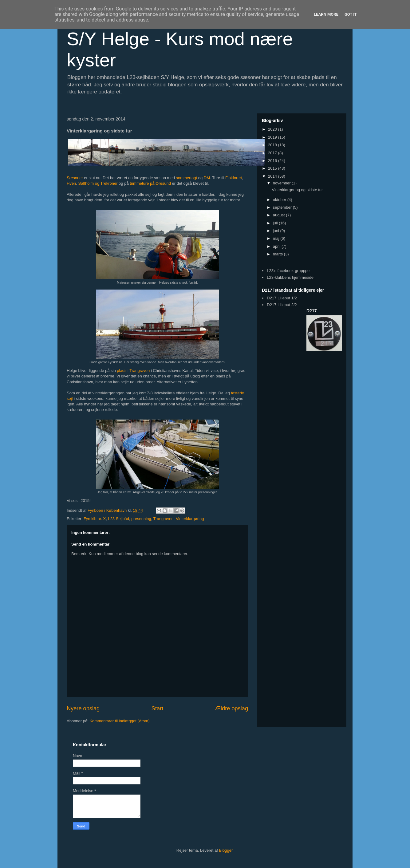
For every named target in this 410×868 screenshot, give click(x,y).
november (282, 183)
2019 (273, 137)
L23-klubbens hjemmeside (290, 277)
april (277, 246)
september (283, 207)
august (280, 215)
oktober (280, 200)
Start (157, 708)
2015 (273, 168)
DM (207, 178)
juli (276, 223)
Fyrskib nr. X (95, 519)
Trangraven (140, 371)
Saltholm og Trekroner (98, 183)
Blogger (226, 850)
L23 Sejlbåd (118, 519)
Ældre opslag (232, 708)
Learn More (326, 14)
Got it (351, 14)
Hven (71, 183)
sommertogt (187, 178)
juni (277, 231)
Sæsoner (75, 178)
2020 (273, 129)
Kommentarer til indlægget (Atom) (119, 721)
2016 (273, 161)
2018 (273, 145)
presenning (141, 519)
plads (122, 371)
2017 (273, 153)
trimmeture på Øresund (150, 183)
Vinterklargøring (190, 519)
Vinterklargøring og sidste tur (297, 190)
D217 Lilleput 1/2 (282, 298)
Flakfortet (234, 178)
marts (278, 254)
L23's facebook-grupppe (288, 271)
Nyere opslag (83, 708)
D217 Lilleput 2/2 (282, 305)
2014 (273, 176)
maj (277, 238)
